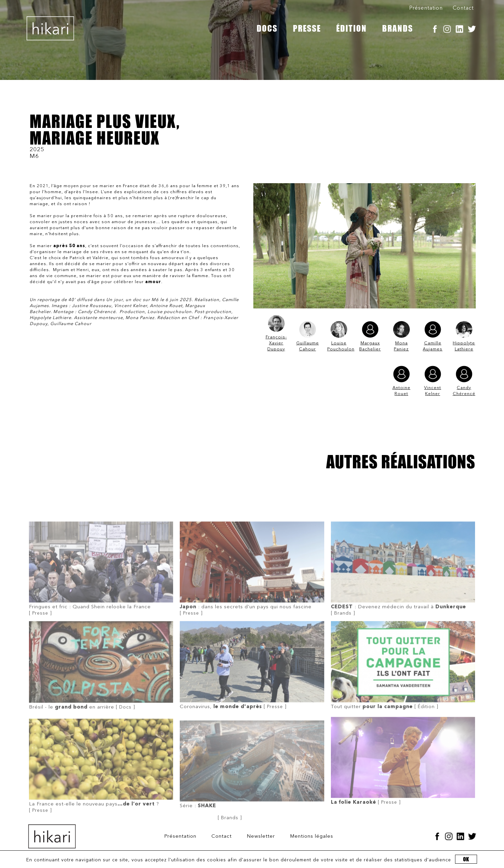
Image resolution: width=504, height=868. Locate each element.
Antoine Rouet (401, 381)
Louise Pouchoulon (339, 336)
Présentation (426, 8)
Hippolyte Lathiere (464, 336)
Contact (463, 8)
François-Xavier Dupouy (276, 333)
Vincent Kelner (433, 381)
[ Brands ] (403, 629)
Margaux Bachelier (370, 336)
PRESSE (307, 28)
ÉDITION (352, 28)
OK (466, 859)
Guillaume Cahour (308, 336)
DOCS (267, 28)
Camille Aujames (433, 336)
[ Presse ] (101, 629)
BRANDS (398, 28)
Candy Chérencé (464, 381)
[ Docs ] (101, 722)
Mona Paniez (401, 336)
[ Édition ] (403, 722)
